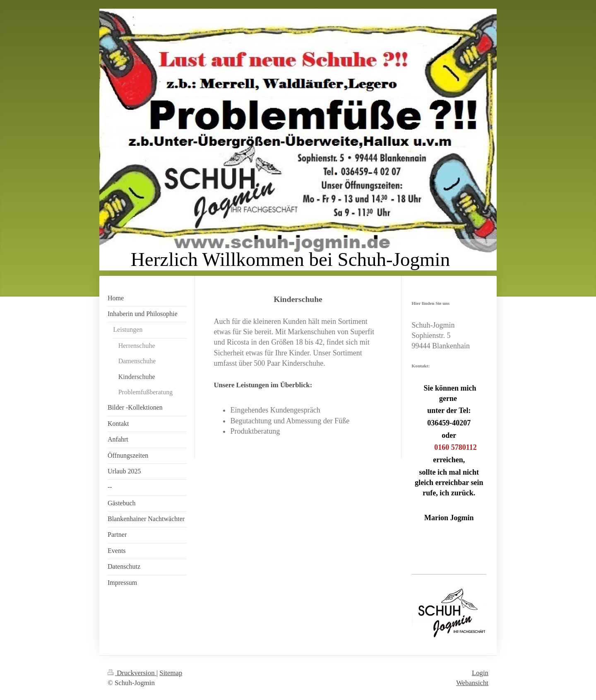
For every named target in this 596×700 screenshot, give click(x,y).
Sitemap (171, 673)
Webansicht (472, 683)
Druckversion (132, 673)
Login (480, 673)
